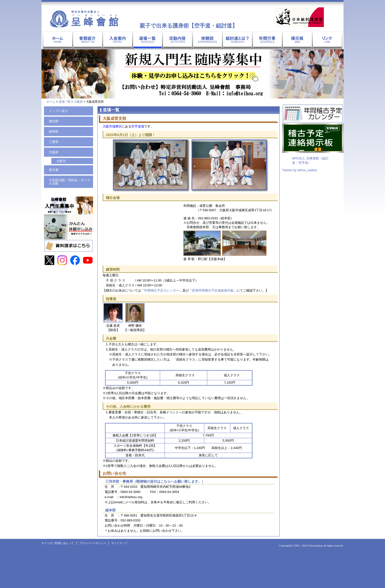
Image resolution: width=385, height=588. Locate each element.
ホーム (51, 102)
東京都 (54, 170)
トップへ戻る (58, 111)
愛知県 (54, 121)
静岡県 (54, 132)
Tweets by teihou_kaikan (300, 170)
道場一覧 (65, 102)
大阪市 (61, 161)
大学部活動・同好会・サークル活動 (70, 182)
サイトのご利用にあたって (58, 543)
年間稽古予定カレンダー (162, 290)
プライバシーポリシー (93, 543)
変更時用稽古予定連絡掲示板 (213, 290)
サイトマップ (119, 543)
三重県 (54, 142)
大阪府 (78, 102)
